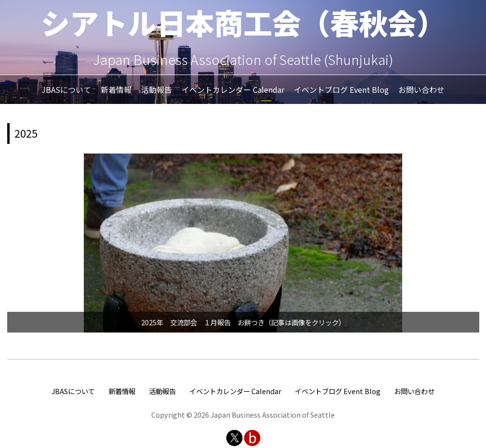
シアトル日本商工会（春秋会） (243, 22)
